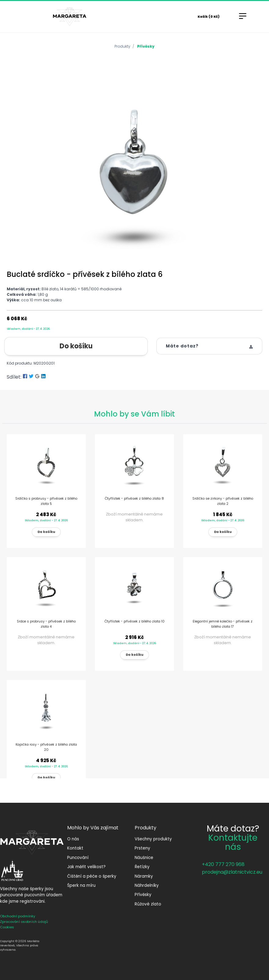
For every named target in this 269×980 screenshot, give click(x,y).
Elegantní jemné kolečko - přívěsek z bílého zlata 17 (223, 624)
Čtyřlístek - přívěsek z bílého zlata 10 (134, 621)
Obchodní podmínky (18, 916)
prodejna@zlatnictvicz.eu (232, 872)
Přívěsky (146, 46)
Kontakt (75, 848)
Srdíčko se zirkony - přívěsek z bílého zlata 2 (223, 501)
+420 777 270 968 (223, 864)
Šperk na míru (81, 885)
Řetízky (142, 867)
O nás (73, 839)
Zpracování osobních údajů (24, 922)
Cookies (7, 927)
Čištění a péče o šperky (92, 876)
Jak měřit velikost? (86, 867)
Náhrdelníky (147, 885)
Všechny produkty (153, 839)
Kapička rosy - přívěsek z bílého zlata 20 (46, 747)
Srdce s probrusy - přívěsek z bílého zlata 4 (46, 624)
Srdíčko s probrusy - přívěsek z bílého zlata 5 (46, 501)
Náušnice (144, 858)
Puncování (78, 858)
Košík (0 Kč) (209, 17)
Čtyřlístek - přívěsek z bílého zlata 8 (134, 498)
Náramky (144, 876)
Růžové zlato (148, 904)
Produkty (122, 46)
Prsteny (142, 848)
